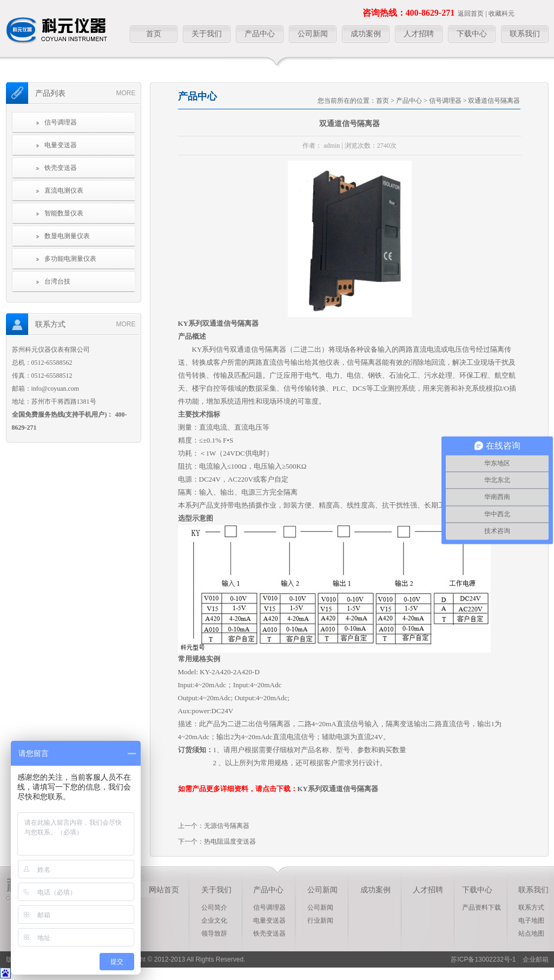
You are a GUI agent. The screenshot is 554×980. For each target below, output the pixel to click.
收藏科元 (502, 14)
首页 (154, 34)
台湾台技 (57, 281)
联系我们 (525, 34)
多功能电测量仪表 (70, 259)
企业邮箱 (532, 959)
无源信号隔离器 (227, 826)
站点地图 (531, 933)
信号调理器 (61, 122)
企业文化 (214, 920)
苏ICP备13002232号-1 (483, 959)
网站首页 (164, 890)
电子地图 (531, 920)
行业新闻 (320, 920)
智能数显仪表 (64, 213)
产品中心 (260, 34)
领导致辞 (214, 933)
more (126, 93)
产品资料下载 (482, 907)
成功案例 (366, 34)
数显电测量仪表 (67, 236)
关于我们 (207, 34)
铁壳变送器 (61, 168)
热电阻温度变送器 (230, 841)
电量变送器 (61, 145)
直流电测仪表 (64, 190)
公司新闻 (313, 34)
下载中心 (472, 34)
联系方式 (531, 907)
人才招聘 (419, 34)
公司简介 (214, 907)
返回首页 (471, 14)
